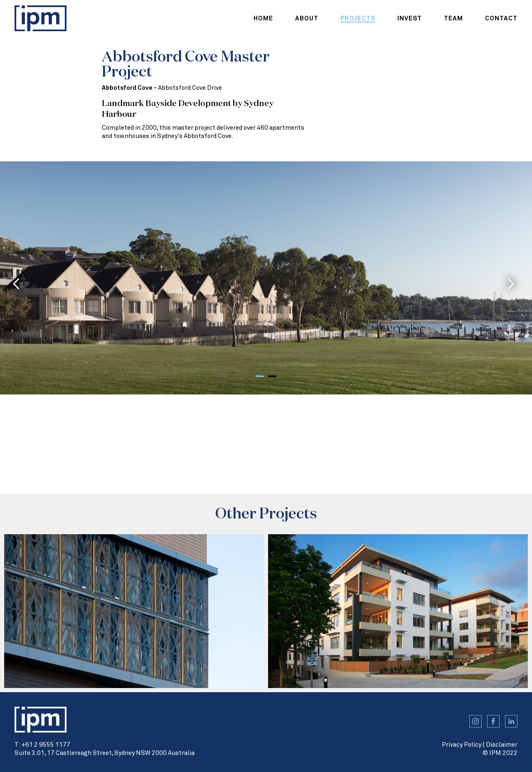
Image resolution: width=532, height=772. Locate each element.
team (453, 18)
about (307, 18)
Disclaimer (502, 745)
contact (501, 18)
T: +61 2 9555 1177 (42, 745)
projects (358, 18)
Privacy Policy (462, 745)
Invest (410, 18)
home (263, 18)
